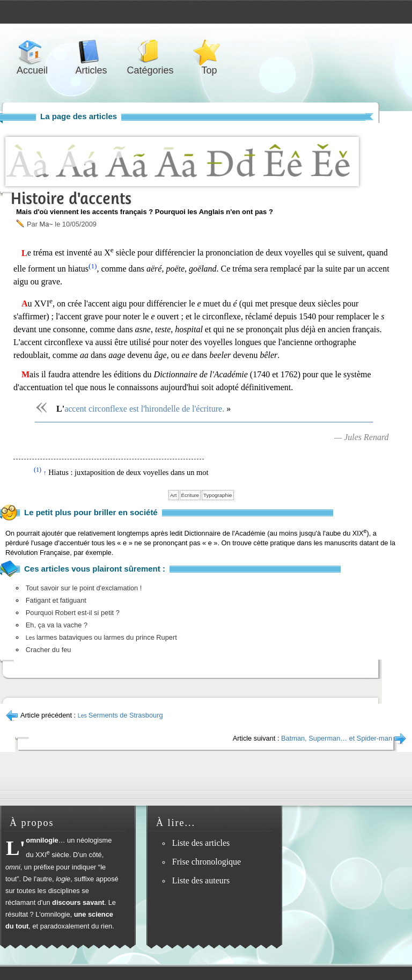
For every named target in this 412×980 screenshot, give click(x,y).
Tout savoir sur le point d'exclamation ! (84, 588)
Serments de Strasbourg (120, 715)
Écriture (190, 495)
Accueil (32, 52)
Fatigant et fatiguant (56, 600)
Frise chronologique (207, 862)
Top (209, 52)
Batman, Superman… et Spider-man (337, 738)
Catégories (150, 52)
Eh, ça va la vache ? (57, 625)
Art (173, 495)
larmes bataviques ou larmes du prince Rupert (101, 637)
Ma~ (46, 224)
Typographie (218, 495)
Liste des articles (201, 843)
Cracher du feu (49, 650)
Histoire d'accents (71, 198)
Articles (91, 52)
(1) (93, 266)
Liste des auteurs (201, 880)
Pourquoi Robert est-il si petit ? (73, 613)
